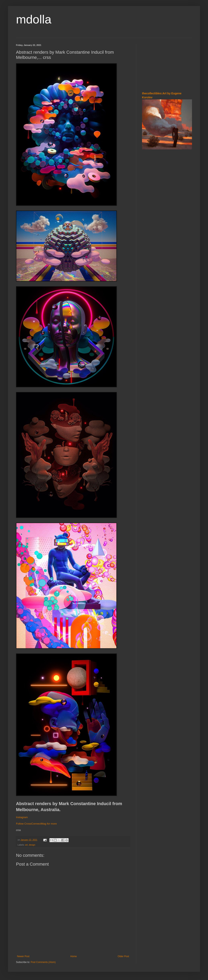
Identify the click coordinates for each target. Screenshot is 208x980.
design (32, 845)
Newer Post (23, 956)
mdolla (34, 19)
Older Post (123, 956)
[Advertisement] (167, 64)
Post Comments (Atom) (43, 962)
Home (74, 956)
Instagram (22, 817)
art (26, 845)
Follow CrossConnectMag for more (36, 824)
